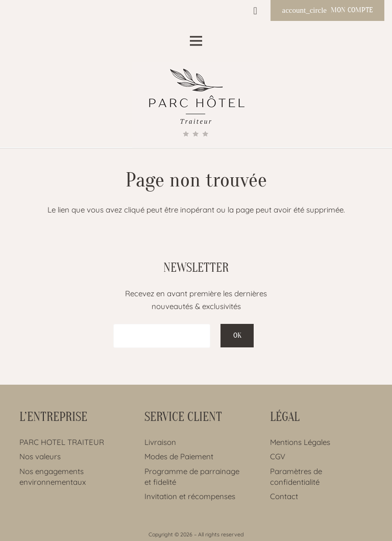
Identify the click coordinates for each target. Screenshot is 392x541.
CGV (278, 456)
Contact (284, 496)
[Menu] (196, 41)
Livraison (160, 442)
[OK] (237, 336)
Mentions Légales (300, 442)
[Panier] (255, 11)
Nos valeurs (40, 456)
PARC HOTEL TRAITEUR (62, 442)
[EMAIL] (162, 336)
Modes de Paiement (179, 456)
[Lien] (196, 105)
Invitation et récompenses (190, 496)
